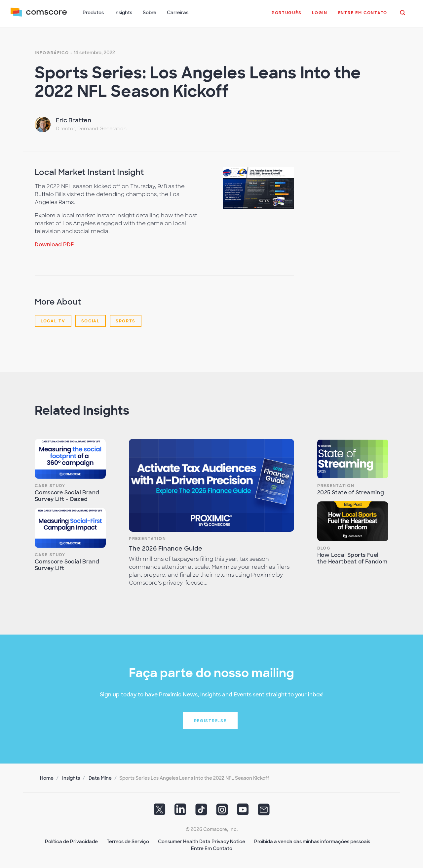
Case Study (50, 486)
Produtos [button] (93, 13)
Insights (71, 778)
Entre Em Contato (212, 848)
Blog (324, 548)
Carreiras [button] (178, 13)
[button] (287, 16)
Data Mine (100, 778)
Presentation (147, 539)
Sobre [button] (150, 13)
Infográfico (52, 53)
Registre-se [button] (210, 721)
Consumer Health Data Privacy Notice (202, 842)
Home (47, 778)
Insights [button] (123, 13)
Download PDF (54, 245)
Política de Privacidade (71, 842)
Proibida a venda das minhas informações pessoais (312, 842)
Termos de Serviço (128, 842)
